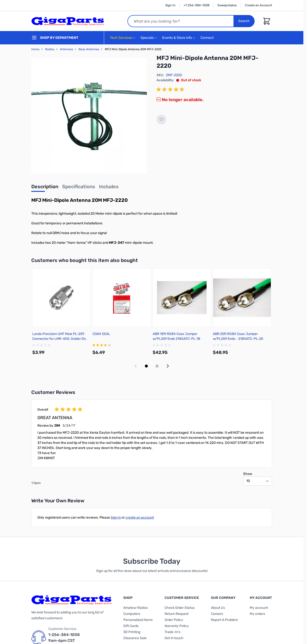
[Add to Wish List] (161, 120)
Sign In (170, 5)
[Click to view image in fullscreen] (89, 116)
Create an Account (258, 5)
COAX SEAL (101, 334)
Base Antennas (89, 49)
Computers (132, 614)
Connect (208, 38)
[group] (171, 90)
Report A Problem (224, 620)
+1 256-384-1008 (196, 5)
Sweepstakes (227, 5)
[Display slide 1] (146, 366)
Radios (50, 49)
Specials (147, 38)
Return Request (177, 614)
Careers (217, 614)
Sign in (116, 518)
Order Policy (174, 620)
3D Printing (132, 632)
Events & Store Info (177, 38)
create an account (140, 518)
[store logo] (68, 21)
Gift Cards (131, 626)
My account (259, 608)
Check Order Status (180, 608)
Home (35, 49)
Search (244, 21)
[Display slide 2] (157, 366)
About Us (218, 608)
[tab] (45, 188)
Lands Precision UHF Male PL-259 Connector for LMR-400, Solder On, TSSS (59, 339)
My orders (257, 614)
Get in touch (174, 638)
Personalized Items (138, 620)
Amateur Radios (136, 608)
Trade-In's (172, 632)
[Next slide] (168, 366)
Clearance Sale (135, 638)
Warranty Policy (177, 626)
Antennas (66, 49)
